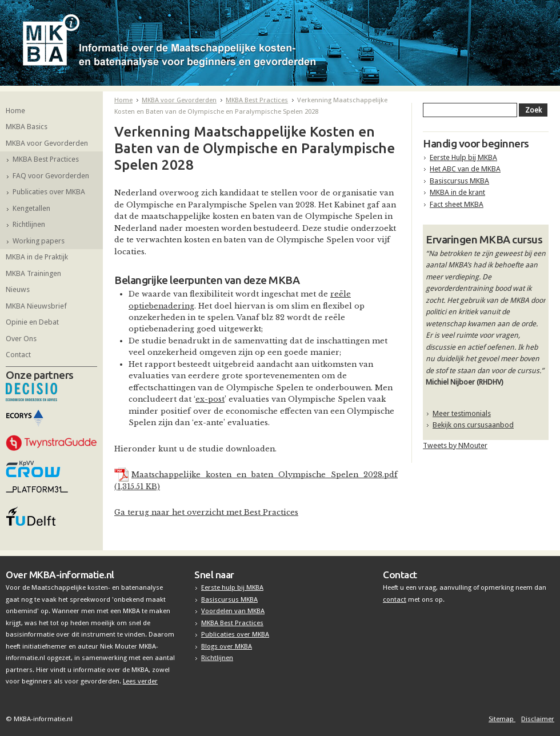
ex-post (210, 399)
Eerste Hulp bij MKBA (463, 157)
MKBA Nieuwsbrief (36, 306)
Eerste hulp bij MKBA (232, 587)
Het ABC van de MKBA (465, 169)
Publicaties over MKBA (49, 192)
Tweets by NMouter (455, 445)
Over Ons (21, 339)
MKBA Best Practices (46, 159)
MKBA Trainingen (33, 273)
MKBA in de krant (457, 192)
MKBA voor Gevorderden (47, 143)
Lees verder (140, 681)
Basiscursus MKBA (459, 181)
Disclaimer (538, 719)
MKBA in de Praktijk (37, 257)
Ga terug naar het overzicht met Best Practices (206, 512)
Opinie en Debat (32, 322)
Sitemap (502, 719)
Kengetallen (31, 208)
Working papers (39, 241)
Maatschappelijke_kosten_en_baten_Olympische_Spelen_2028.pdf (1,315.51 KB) (256, 480)
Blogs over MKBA (227, 646)
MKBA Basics (27, 127)
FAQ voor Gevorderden (51, 176)
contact (395, 599)
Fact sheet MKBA (457, 204)
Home (15, 111)
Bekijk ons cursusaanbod (473, 425)
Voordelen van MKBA (233, 611)
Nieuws (18, 289)
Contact (18, 355)
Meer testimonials (462, 413)
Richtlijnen (29, 224)
